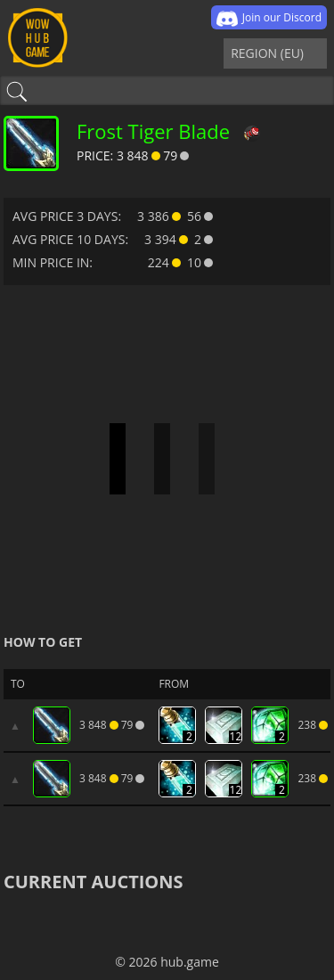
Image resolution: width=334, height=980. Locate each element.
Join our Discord (269, 19)
